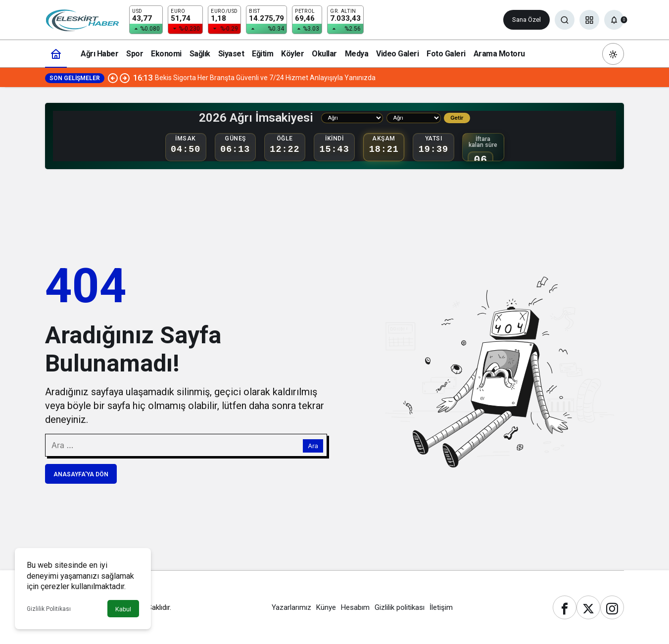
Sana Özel (526, 20)
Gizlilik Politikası (49, 609)
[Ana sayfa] (56, 54)
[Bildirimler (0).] (614, 20)
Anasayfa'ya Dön (81, 474)
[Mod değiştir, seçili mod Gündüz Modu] (613, 54)
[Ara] (565, 20)
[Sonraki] (125, 78)
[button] (589, 20)
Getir (457, 118)
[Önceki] (113, 78)
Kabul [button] (123, 609)
